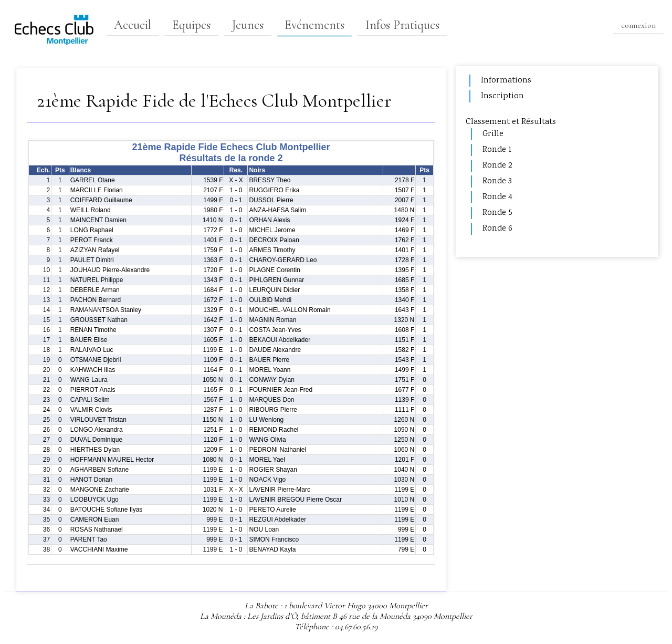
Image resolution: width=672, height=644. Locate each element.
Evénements (314, 25)
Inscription (502, 96)
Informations (506, 81)
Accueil (133, 25)
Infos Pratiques (402, 25)
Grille (493, 134)
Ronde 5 (497, 213)
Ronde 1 (497, 150)
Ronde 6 (497, 229)
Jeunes (248, 25)
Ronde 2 (497, 166)
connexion (638, 25)
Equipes (191, 25)
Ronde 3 (497, 181)
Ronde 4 (497, 197)
